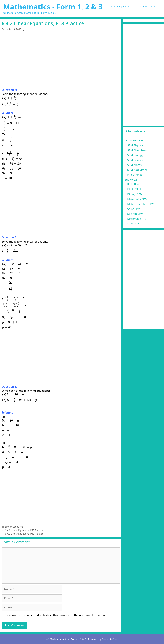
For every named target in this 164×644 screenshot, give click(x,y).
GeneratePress (110, 639)
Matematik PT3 (137, 219)
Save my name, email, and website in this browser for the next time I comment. (56, 615)
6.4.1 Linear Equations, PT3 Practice (24, 530)
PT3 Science (135, 175)
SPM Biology (135, 155)
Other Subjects (122, 6)
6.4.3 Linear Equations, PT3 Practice (24, 534)
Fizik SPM (133, 184)
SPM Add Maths (137, 170)
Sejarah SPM (135, 214)
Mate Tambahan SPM (141, 204)
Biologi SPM (135, 194)
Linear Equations (14, 527)
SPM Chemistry (137, 150)
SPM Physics (135, 145)
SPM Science (135, 160)
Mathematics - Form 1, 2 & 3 (53, 7)
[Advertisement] (61, 64)
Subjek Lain (150, 6)
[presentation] (13, 101)
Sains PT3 (133, 223)
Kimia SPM (134, 189)
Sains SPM (134, 209)
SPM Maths (134, 165)
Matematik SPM (137, 199)
